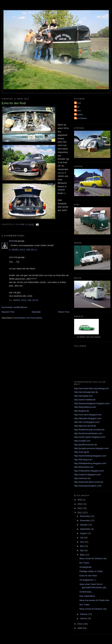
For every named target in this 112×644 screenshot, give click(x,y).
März (83, 555)
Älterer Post (64, 312)
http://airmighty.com (83, 396)
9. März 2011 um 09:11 (23, 250)
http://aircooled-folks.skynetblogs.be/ (91, 388)
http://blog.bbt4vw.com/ (85, 407)
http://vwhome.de (82, 478)
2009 (80, 628)
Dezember (85, 516)
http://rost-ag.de (82, 452)
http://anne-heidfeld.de (85, 400)
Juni (82, 542)
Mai (82, 546)
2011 (80, 513)
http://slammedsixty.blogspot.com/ (90, 456)
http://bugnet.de (82, 411)
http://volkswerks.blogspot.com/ (89, 471)
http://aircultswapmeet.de (86, 392)
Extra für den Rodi (88, 576)
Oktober (84, 525)
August (84, 533)
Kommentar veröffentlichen (14, 307)
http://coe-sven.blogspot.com (88, 415)
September (86, 529)
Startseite (36, 312)
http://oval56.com (82, 441)
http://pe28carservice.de (86, 445)
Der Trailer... (85, 605)
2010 (80, 624)
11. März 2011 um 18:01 (24, 300)
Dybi (77, 107)
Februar (84, 614)
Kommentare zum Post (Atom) (28, 318)
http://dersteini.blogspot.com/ (88, 418)
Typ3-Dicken (81, 118)
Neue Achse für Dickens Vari (93, 558)
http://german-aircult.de (85, 426)
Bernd (78, 103)
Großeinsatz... (86, 592)
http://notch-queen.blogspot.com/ (90, 437)
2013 (80, 504)
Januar (84, 618)
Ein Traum (84, 563)
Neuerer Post (8, 312)
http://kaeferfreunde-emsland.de (89, 430)
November (85, 520)
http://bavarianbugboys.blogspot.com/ (92, 403)
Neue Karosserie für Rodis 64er (94, 600)
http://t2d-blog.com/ (83, 460)
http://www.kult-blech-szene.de (89, 482)
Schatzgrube (85, 567)
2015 (80, 500)
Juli (82, 538)
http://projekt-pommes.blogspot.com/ (91, 448)
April (83, 550)
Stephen (79, 114)
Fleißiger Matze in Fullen (91, 571)
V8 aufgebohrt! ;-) (88, 580)
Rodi (11, 241)
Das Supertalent (87, 596)
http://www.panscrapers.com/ (88, 486)
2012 (80, 508)
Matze (78, 111)
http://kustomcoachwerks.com (88, 433)
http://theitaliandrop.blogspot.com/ (90, 463)
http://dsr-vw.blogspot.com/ (87, 422)
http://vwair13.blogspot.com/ (87, 475)
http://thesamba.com (84, 467)
